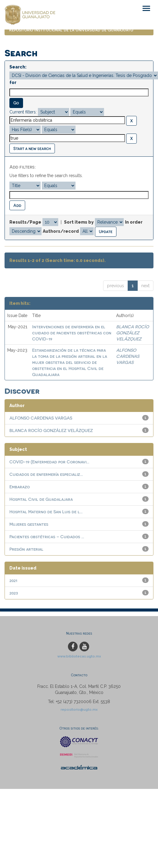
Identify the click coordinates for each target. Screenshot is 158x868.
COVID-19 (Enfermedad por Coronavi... (49, 462)
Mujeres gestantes (29, 524)
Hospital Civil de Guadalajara (41, 499)
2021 (13, 580)
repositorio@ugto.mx (79, 709)
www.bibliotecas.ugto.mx (79, 656)
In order (134, 222)
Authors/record (61, 231)
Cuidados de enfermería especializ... (46, 474)
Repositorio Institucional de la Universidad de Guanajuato (71, 30)
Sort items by (79, 222)
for (13, 82)
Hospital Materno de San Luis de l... (46, 512)
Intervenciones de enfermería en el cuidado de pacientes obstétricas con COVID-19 (72, 333)
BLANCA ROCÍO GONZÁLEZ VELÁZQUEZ (133, 333)
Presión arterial (26, 549)
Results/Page (25, 222)
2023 (14, 593)
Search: (18, 67)
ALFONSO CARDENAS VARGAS (128, 356)
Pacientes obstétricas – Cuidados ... (47, 537)
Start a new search (32, 148)
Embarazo (20, 487)
